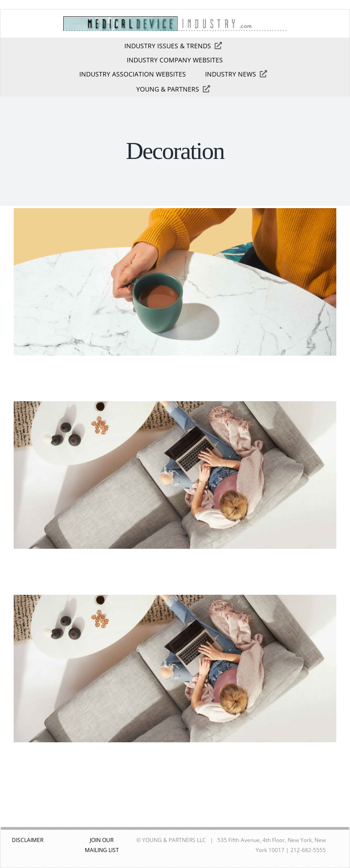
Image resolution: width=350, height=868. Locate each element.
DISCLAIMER (28, 840)
